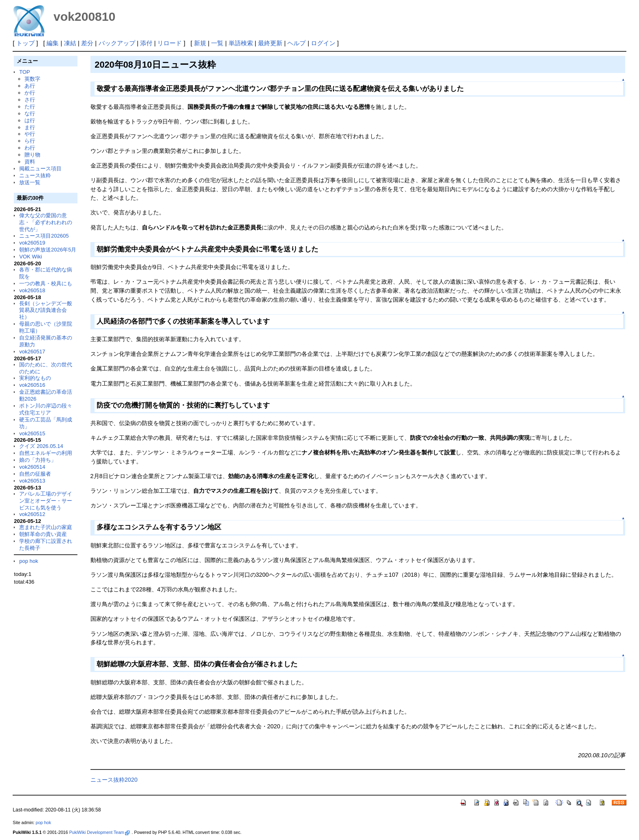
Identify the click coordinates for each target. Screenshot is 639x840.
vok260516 (32, 385)
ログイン (323, 43)
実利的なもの (35, 378)
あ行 (30, 86)
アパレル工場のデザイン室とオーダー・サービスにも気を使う (46, 501)
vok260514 (32, 467)
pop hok (29, 561)
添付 (146, 43)
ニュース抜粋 (35, 175)
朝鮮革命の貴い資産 (43, 534)
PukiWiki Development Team (99, 832)
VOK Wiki (31, 257)
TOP (24, 72)
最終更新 (270, 43)
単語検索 (241, 43)
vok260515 (32, 433)
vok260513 (32, 481)
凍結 (70, 43)
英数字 (32, 79)
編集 (53, 43)
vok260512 (32, 514)
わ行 (30, 148)
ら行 (30, 141)
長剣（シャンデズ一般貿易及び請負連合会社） (46, 310)
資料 (30, 162)
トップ (25, 43)
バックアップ (117, 43)
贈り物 (32, 155)
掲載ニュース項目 (40, 169)
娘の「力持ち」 (38, 460)
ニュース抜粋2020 (114, 780)
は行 (30, 120)
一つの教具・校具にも (46, 283)
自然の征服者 (35, 474)
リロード (170, 43)
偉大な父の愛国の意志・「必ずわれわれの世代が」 (46, 222)
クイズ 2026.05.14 (41, 446)
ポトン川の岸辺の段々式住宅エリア (46, 409)
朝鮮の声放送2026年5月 (48, 250)
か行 (30, 93)
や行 (30, 134)
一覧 (217, 43)
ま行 (30, 127)
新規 (200, 43)
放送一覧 (30, 182)
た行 (30, 107)
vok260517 (32, 352)
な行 (30, 114)
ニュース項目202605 (44, 236)
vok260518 (32, 290)
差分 (87, 43)
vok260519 (32, 243)
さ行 (30, 100)
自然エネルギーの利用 (46, 453)
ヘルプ (296, 43)
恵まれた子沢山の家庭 (46, 527)
